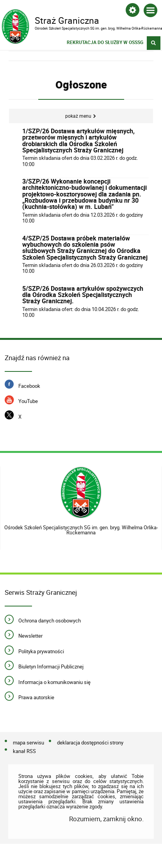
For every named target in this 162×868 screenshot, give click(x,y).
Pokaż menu (78, 116)
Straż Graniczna (75, 20)
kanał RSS (24, 751)
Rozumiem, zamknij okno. (106, 819)
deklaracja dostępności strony (90, 743)
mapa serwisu (28, 743)
